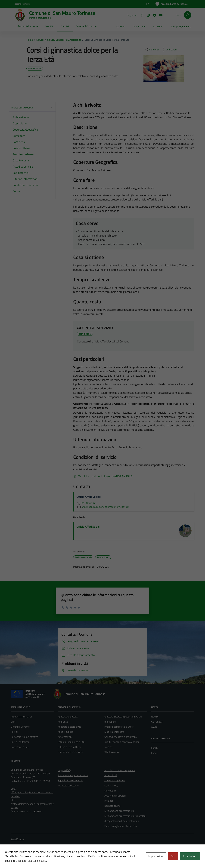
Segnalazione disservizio (70, 780)
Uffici (13, 722)
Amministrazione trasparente (120, 770)
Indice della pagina (32, 108)
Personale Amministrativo (24, 737)
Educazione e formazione (71, 752)
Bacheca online (112, 806)
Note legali (110, 791)
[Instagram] (147, 15)
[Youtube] (160, 15)
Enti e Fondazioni (20, 742)
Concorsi (121, 26)
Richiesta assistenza (68, 785)
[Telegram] (153, 15)
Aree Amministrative (22, 717)
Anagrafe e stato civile (69, 727)
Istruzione (158, 26)
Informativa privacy (115, 780)
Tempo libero (139, 26)
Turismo (108, 747)
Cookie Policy (111, 785)
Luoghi (155, 748)
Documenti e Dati (20, 747)
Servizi (65, 26)
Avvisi (154, 727)
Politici (14, 732)
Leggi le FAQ (64, 770)
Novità (49, 26)
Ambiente (63, 722)
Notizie (155, 717)
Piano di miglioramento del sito (121, 826)
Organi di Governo (20, 727)
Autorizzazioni (65, 737)
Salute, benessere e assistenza (121, 737)
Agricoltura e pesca (68, 717)
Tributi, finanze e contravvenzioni (122, 742)
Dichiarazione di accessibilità (119, 811)
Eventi (155, 753)
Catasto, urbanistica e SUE (71, 742)
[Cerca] (188, 15)
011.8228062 (86, 503)
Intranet (109, 801)
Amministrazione (28, 26)
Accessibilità (111, 775)
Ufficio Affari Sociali (88, 527)
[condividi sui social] (152, 49)
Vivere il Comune (86, 26)
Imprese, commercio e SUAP (119, 727)
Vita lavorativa (112, 752)
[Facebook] (141, 15)
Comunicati (157, 722)
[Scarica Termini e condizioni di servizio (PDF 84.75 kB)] (103, 476)
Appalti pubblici (65, 732)
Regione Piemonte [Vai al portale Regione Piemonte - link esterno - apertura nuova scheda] (22, 4)
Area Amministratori (115, 796)
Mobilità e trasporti (114, 732)
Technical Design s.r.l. (32, 859)
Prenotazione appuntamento (73, 775)
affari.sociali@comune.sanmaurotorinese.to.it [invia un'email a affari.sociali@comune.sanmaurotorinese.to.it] (102, 507)
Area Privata (17, 839)
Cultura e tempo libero (69, 747)
